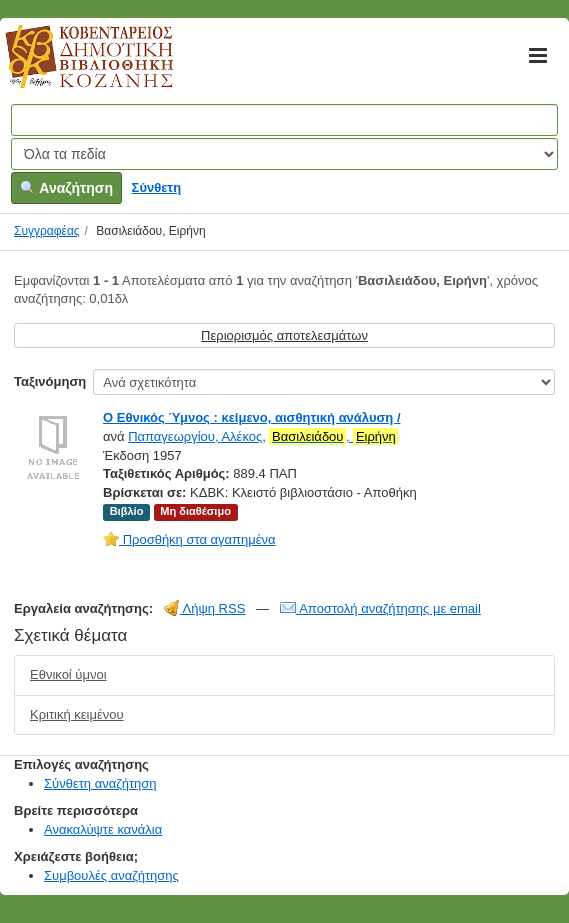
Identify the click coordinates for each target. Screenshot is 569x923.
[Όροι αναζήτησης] (284, 120)
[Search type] (284, 154)
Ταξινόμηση (50, 381)
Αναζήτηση (66, 188)
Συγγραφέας (47, 231)
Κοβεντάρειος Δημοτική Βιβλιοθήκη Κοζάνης (70, 68)
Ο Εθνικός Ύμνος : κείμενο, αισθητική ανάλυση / (252, 417)
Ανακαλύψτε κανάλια (103, 829)
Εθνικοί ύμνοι (68, 674)
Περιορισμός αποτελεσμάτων (284, 335)
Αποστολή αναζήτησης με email (380, 608)
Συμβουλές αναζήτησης (111, 875)
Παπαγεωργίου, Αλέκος (195, 436)
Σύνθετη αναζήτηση (100, 783)
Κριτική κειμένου (77, 714)
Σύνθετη (157, 187)
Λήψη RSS (205, 608)
